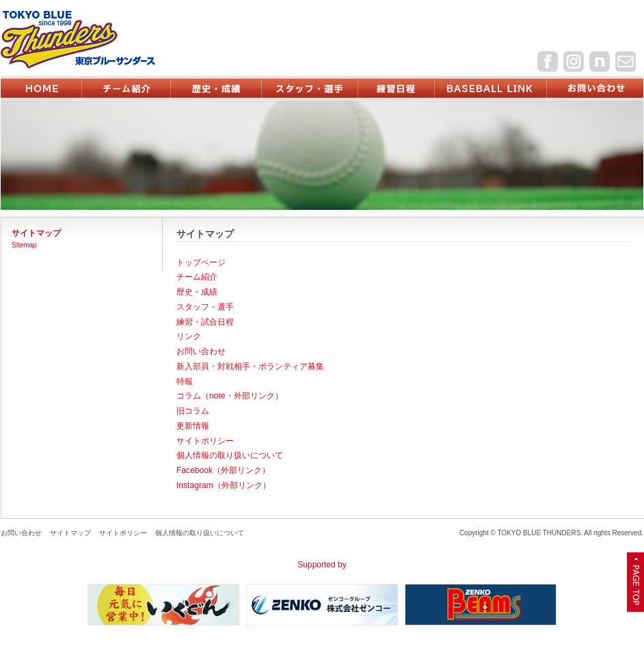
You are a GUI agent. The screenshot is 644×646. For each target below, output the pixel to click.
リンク (189, 336)
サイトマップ (70, 533)
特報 (185, 381)
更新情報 (193, 426)
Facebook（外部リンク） (223, 470)
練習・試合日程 (205, 322)
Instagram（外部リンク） (224, 485)
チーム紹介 (197, 277)
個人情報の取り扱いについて (230, 455)
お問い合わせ (201, 351)
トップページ (201, 263)
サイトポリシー (205, 441)
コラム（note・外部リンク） (230, 396)
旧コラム (193, 411)
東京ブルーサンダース (101, 39)
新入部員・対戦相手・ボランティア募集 (250, 366)
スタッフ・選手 (205, 307)
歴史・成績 (197, 292)
